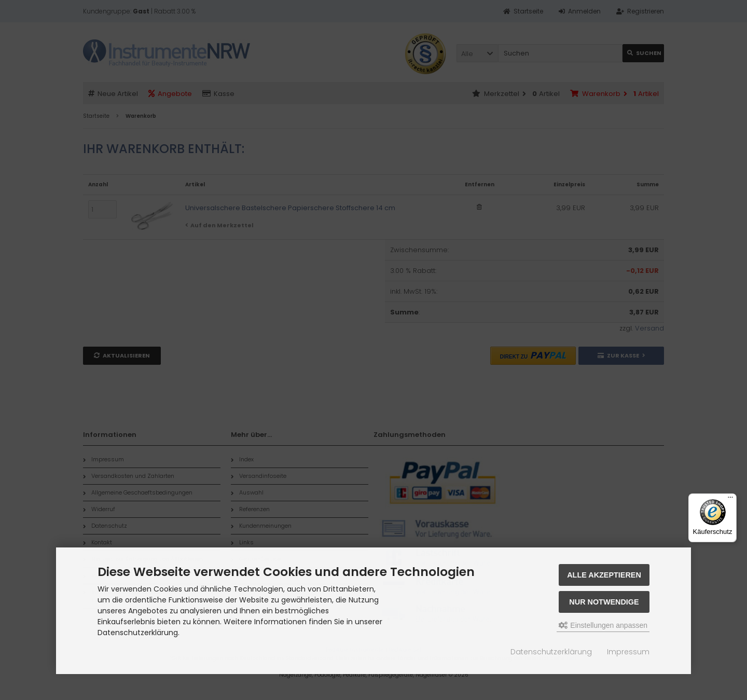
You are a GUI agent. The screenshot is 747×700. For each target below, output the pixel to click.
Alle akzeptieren (604, 575)
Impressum (628, 652)
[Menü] (730, 500)
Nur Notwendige (604, 602)
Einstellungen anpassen (603, 625)
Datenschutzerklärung (551, 652)
